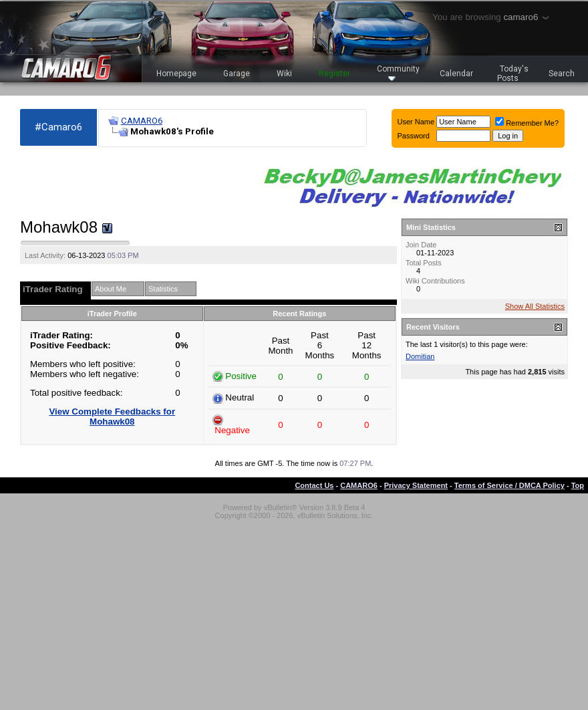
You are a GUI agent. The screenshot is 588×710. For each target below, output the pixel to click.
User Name (416, 122)
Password (414, 136)
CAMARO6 (142, 121)
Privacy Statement (416, 485)
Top (578, 485)
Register (334, 74)
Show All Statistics (535, 306)
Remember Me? (527, 123)
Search (562, 74)
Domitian (420, 356)
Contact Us (314, 485)
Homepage (176, 74)
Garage (237, 74)
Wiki (284, 74)
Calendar (456, 74)
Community (398, 73)
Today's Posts (513, 74)
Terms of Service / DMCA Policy (509, 485)
